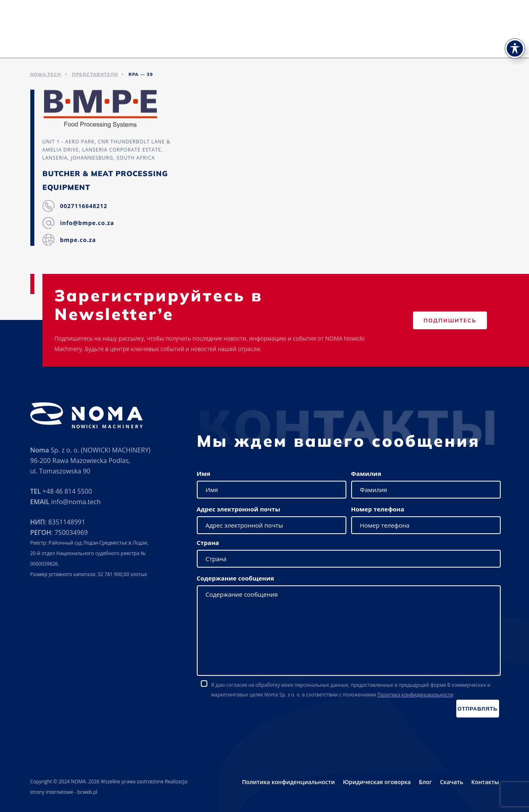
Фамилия (366, 473)
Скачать (398, 41)
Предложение (239, 41)
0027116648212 (84, 207)
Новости (430, 41)
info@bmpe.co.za (87, 224)
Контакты (498, 41)
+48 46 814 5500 (67, 491)
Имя (204, 473)
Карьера (463, 41)
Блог (425, 782)
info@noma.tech (76, 502)
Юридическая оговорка (377, 782)
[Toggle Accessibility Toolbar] (515, 35)
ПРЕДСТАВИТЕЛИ (95, 74)
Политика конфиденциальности (415, 695)
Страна (208, 543)
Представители (355, 41)
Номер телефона (378, 509)
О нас (202, 41)
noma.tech (46, 74)
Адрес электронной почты (239, 509)
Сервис (278, 41)
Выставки (311, 41)
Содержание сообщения (236, 578)
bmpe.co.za (78, 241)
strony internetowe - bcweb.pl (64, 792)
